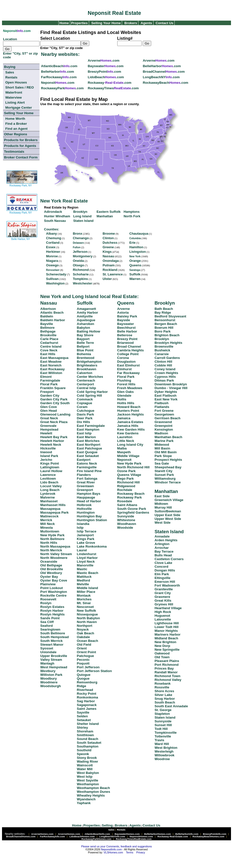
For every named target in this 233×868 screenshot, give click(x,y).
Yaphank (84, 803)
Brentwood (86, 358)
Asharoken (85, 324)
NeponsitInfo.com (111, 849)
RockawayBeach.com (165, 83)
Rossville (162, 687)
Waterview (13, 97)
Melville (83, 584)
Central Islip (86, 388)
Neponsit (124, 460)
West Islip (85, 777)
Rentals (11, 77)
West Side (162, 523)
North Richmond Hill (133, 467)
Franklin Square (53, 388)
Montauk (84, 595)
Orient (82, 648)
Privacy (141, 852)
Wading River (87, 761)
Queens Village (129, 475)
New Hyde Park (52, 535)
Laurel (82, 550)
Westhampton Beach (93, 788)
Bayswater (126, 324)
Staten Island (169, 532)
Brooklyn (165, 303)
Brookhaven (86, 369)
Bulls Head (163, 555)
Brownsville (164, 346)
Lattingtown (50, 467)
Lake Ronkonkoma (92, 546)
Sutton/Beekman (168, 511)
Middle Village (128, 456)
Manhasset (49, 501)
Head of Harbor (89, 501)
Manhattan (166, 491)
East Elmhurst (129, 365)
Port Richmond (167, 665)
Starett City (163, 471)
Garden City (50, 396)
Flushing (124, 380)
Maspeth (124, 452)
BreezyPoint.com (105, 72)
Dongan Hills (165, 570)
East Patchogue (89, 448)
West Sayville (87, 780)
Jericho (46, 460)
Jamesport (85, 535)
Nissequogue (87, 614)
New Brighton (165, 642)
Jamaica (124, 418)
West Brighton (166, 748)
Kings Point (50, 463)
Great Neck (49, 418)
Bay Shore (85, 335)
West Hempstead (54, 667)
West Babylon (88, 773)
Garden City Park (54, 399)
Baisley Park (127, 316)
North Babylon (88, 618)
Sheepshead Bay (168, 467)
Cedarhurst (49, 343)
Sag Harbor (86, 701)
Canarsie (162, 354)
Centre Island (51, 346)
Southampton (88, 746)
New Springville (167, 650)
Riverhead (85, 690)
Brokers (131, 23)
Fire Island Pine (89, 471)
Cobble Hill (163, 365)
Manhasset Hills (53, 505)
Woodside (125, 528)
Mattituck (84, 577)
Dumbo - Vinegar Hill (171, 388)
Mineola (47, 528)
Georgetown (164, 414)
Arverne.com (104, 60)
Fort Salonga (87, 479)
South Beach (165, 702)
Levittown (48, 479)
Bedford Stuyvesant (170, 316)
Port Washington (54, 592)
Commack (85, 399)
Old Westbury (51, 573)
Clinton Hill (163, 362)
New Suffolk (86, 611)
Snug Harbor (165, 699)
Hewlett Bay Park (54, 437)
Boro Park (163, 331)
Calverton (84, 373)
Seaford (47, 626)
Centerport (85, 384)
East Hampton (88, 429)
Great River (86, 482)
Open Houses (16, 82)
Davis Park (85, 414)
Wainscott (85, 765)
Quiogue (84, 675)
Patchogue (85, 656)
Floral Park (49, 384)
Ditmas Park (164, 380)
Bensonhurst (165, 320)
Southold (84, 750)
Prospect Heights (168, 460)
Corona (123, 358)
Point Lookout (52, 588)
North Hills (49, 543)
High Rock (163, 612)
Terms (130, 852)
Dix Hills (83, 422)
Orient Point (86, 652)
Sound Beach (87, 739)
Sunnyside (126, 516)
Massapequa (50, 509)
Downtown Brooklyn (171, 384)
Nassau (49, 303)
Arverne (124, 309)
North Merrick (51, 550)
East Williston (51, 373)
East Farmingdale (91, 426)
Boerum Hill (164, 328)
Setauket (84, 720)
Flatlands (162, 407)
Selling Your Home (106, 23)
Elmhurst (125, 369)
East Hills (48, 354)
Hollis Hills (126, 403)
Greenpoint (163, 426)
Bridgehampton (89, 362)
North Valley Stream (56, 554)
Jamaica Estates (130, 422)
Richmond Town (167, 676)
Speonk (83, 754)
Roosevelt (48, 599)
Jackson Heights (131, 414)
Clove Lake (163, 563)
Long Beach (50, 490)
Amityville (85, 316)
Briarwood (126, 343)
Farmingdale (50, 380)
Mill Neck (48, 524)
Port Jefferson (88, 667)
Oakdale (83, 637)
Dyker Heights (166, 392)
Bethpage (48, 331)
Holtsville (84, 509)
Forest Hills (126, 384)
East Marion (86, 437)
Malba (122, 448)
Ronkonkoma (87, 697)
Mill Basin (162, 448)
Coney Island (165, 369)
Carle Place (49, 339)
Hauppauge (86, 497)
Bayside (124, 320)
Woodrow (162, 759)
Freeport (47, 392)
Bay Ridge (163, 313)
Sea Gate (162, 463)
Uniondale (48, 652)
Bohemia (84, 354)
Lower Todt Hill (166, 627)
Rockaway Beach (131, 494)
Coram (82, 407)
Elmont (46, 377)
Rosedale (125, 501)
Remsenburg (87, 682)
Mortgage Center (19, 108)
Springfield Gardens (133, 512)
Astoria (123, 313)
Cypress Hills (165, 377)
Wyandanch (86, 799)
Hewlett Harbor (52, 441)
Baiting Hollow (88, 331)
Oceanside (49, 562)
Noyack (83, 629)
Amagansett (86, 309)
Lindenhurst (86, 554)
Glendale (124, 396)
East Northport (88, 445)
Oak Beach (85, 633)
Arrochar (162, 548)
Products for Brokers (21, 140)
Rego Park (126, 479)
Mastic (82, 569)
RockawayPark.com (62, 88)
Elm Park (162, 574)
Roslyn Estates (52, 607)
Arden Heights (166, 540)
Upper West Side (168, 519)
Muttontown (50, 531)
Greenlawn (85, 486)
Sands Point (50, 618)
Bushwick (162, 350)
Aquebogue (86, 320)
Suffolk (85, 303)
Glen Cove (49, 407)
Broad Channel (129, 346)
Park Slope (163, 456)
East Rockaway (52, 369)
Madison (161, 433)
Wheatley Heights (91, 795)
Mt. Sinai (84, 603)
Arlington (162, 544)
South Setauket (89, 743)
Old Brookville (52, 569)
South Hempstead (54, 637)
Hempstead (49, 429)
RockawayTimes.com (113, 88)
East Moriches (88, 441)
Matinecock (49, 516)
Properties (79, 23)
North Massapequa (55, 546)
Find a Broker (16, 124)
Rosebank (163, 684)
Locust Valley (51, 486)
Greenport (85, 490)
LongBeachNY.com (161, 77)
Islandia (83, 524)
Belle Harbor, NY (22, 237)
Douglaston (126, 362)
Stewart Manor (52, 645)
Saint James (87, 709)
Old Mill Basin (166, 452)
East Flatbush (165, 396)
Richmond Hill (129, 482)
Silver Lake (163, 695)
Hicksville (48, 448)
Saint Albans (127, 505)
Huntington (86, 512)
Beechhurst (126, 328)
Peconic (83, 660)
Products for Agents (20, 146)
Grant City (163, 593)
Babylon (83, 328)
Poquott (83, 663)
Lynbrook (48, 494)
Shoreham (85, 731)
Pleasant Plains (167, 661)
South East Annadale (171, 706)
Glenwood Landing (55, 414)
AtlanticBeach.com (59, 66)
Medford (83, 580)
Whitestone (126, 520)
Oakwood (162, 653)
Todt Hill (161, 729)
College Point (128, 354)
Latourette (163, 619)
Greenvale (48, 426)
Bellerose (125, 335)
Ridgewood (126, 486)
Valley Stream (51, 660)
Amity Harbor (87, 313)
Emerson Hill (165, 582)
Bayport (83, 339)
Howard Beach (129, 407)
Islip (80, 528)
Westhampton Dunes (93, 792)
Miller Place (86, 592)
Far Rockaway (129, 373)
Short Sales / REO (20, 87)
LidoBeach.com (106, 77)
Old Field (84, 645)
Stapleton (162, 714)
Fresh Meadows (130, 388)
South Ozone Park (132, 509)
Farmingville (87, 467)
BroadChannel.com (164, 72)
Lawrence (48, 475)
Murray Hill (163, 507)
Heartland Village (168, 608)
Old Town (162, 657)
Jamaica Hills (128, 426)
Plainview (48, 584)
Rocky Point (86, 694)
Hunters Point (128, 411)
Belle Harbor (127, 331)
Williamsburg (165, 479)
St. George (163, 710)
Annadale (162, 536)
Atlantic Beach (52, 313)
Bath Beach (164, 309)
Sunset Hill (163, 725)
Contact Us (165, 23)
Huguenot (162, 616)
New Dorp (162, 646)
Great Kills (163, 601)
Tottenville (163, 736)
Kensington (164, 429)
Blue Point (85, 350)
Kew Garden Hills (131, 429)
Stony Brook (87, 758)
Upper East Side (167, 515)
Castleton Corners (169, 559)
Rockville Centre (53, 595)
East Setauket (88, 456)
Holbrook (84, 505)
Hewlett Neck (51, 445)
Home (64, 23)
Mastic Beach (87, 573)
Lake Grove (86, 543)
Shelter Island (88, 724)
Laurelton (125, 437)
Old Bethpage (51, 565)
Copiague (84, 403)
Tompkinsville (166, 733)
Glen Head (49, 411)
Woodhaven (127, 524)
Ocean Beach (87, 641)
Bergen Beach (166, 324)
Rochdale (125, 490)
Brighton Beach (167, 335)
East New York (166, 399)
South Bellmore (53, 633)
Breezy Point (127, 339)
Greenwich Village (169, 500)
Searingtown (50, 629)
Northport (84, 626)
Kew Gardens (128, 433)
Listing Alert (15, 102)
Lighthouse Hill (167, 623)
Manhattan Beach (168, 437)
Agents (146, 23)
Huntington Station (92, 520)
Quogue (83, 678)
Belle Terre (85, 343)
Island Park (49, 456)
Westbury (48, 671)
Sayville (83, 712)
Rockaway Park (130, 497)
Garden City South (55, 403)
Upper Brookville (54, 656)
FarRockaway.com (59, 77)
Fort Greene (164, 411)
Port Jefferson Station (94, 671)
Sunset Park (164, 475)
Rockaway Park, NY (22, 183)
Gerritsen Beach (167, 418)
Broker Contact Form (21, 157)
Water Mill (85, 769)
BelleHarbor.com (162, 66)
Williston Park (51, 675)
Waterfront (14, 92)
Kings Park (86, 539)
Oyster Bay (49, 577)
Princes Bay (164, 668)
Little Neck (126, 441)
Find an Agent (16, 129)
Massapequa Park (54, 512)
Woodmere (49, 682)
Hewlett (46, 433)
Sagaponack (87, 705)
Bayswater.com (106, 66)
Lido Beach (49, 482)
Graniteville (164, 589)
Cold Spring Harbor (92, 392)
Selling (107, 825)
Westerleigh (164, 751)
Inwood (46, 452)
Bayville (47, 324)
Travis (159, 740)
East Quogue (87, 452)
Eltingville (162, 578)
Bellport (83, 346)
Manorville (85, 565)
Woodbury (49, 678)
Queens (126, 303)
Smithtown (85, 735)
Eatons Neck (87, 463)
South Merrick (51, 641)
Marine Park (164, 441)
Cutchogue (86, 411)
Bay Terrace (164, 551)
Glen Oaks (126, 392)
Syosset (47, 648)
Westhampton (88, 784)
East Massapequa (54, 358)
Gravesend (163, 422)
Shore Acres (164, 691)
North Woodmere (54, 558)
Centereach (86, 380)
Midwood (162, 445)
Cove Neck (49, 350)
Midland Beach (166, 638)
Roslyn (46, 603)
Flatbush (162, 403)
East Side (162, 496)
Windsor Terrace (168, 482)
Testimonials (14, 152)
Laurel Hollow (51, 471)
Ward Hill (162, 744)
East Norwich (51, 365)
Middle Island (87, 588)
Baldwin (47, 316)
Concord (161, 567)
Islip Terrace (87, 531)
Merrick (46, 520)
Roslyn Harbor (52, 611)
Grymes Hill (164, 604)
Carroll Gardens (167, 358)
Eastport (84, 460)
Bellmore (47, 328)
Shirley (82, 728)
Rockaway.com (110, 83)
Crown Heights (166, 373)
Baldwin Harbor (53, 320)
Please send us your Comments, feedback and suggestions (117, 846)
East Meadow (51, 362)
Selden (82, 716)
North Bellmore (52, 539)
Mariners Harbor (167, 634)
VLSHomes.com (113, 852)
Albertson (48, 309)
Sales (10, 72)
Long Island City (130, 445)
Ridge (81, 686)
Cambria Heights (131, 350)
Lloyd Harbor (87, 558)
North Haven (87, 622)
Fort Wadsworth (167, 585)
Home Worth (15, 119)
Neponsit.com (58, 83)
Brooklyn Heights (168, 343)
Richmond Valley (168, 680)
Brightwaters (87, 365)
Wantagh (47, 663)
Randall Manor (166, 672)
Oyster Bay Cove (54, 580)
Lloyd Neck (86, 562)
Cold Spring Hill (89, 396)
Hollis (122, 399)
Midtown (161, 504)
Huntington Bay (89, 516)
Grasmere (162, 597)
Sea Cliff (47, 622)
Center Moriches (90, 377)
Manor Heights (166, 631)
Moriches (84, 599)
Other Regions (16, 134)
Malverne (48, 497)
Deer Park (85, 418)
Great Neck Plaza (54, 422)
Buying (10, 67)
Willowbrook (164, 755)
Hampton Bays (88, 494)
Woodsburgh (51, 686)
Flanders (84, 475)
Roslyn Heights (52, 614)
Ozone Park (126, 471)
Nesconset (85, 607)
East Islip (84, 433)
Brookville (48, 335)
